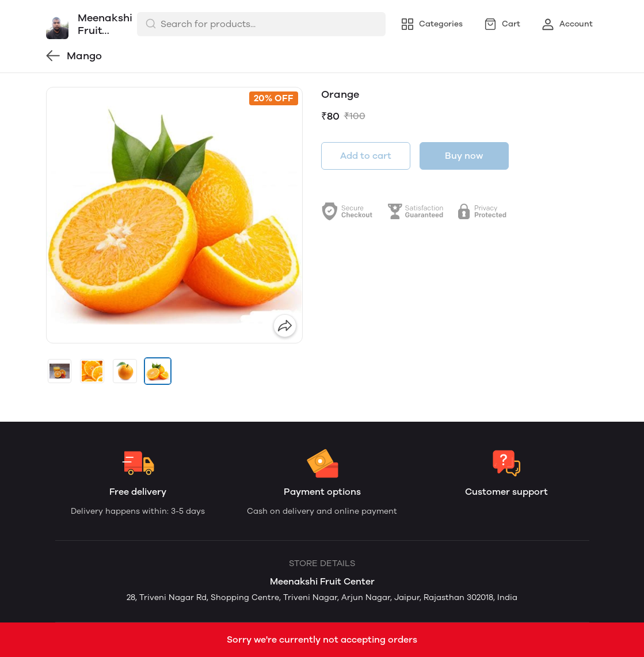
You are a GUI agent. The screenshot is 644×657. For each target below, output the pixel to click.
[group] (174, 215)
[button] (60, 371)
